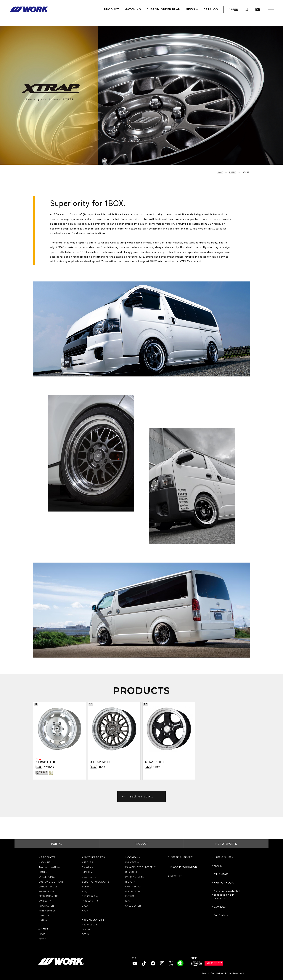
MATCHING (45, 862)
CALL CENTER (133, 906)
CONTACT (220, 907)
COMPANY (134, 857)
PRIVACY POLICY (225, 882)
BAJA (85, 906)
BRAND (233, 172)
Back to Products (137, 796)
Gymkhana (88, 867)
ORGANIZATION (134, 886)
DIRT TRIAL (88, 872)
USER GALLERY (224, 857)
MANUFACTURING (135, 877)
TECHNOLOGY (90, 924)
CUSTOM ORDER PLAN (51, 882)
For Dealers (221, 915)
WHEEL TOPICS (47, 877)
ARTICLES (87, 862)
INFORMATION (46, 906)
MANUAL (44, 920)
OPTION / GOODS (48, 886)
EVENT (42, 939)
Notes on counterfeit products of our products (227, 894)
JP (231, 9)
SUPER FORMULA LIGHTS (96, 882)
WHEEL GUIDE (46, 891)
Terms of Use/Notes (50, 867)
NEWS (45, 929)
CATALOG (44, 915)
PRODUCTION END (49, 896)
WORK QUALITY (94, 919)
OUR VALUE (131, 872)
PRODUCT (141, 844)
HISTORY (130, 882)
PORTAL (57, 844)
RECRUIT (176, 876)
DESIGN (86, 934)
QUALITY (87, 929)
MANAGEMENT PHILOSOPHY (140, 867)
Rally (85, 891)
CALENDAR (221, 874)
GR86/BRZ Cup (90, 896)
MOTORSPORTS (226, 844)
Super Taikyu (89, 877)
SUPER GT (87, 886)
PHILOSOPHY (132, 862)
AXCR (85, 910)
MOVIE (218, 866)
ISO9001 (130, 896)
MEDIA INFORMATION (184, 867)
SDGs (128, 901)
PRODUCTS (48, 857)
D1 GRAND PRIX (90, 901)
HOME (220, 172)
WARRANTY (45, 901)
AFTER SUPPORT (48, 910)
